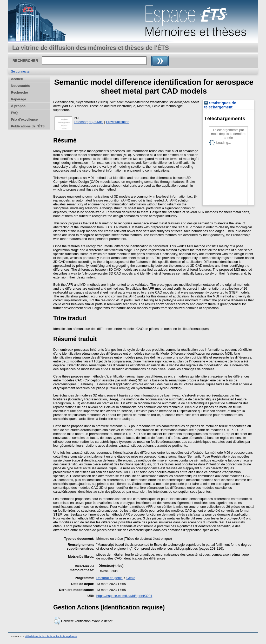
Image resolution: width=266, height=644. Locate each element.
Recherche (19, 92)
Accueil (17, 79)
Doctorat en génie (109, 578)
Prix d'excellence (24, 119)
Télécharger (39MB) (89, 122)
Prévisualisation (118, 122)
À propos (18, 106)
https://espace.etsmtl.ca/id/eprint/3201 (124, 596)
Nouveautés (20, 86)
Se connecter (21, 71)
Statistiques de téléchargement (220, 105)
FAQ (14, 113)
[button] (57, 621)
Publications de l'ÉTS (28, 126)
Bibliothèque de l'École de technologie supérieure (51, 636)
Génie (131, 578)
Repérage (18, 99)
